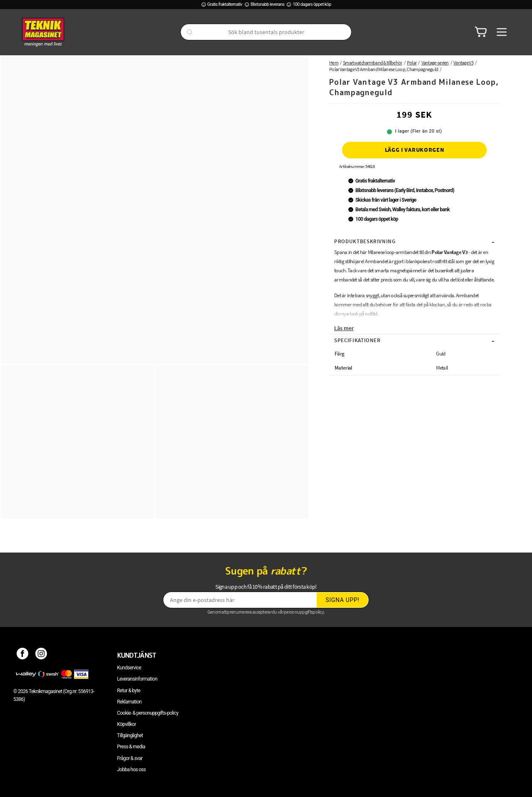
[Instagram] (41, 655)
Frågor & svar (130, 758)
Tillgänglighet (130, 735)
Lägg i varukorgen (415, 150)
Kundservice (129, 668)
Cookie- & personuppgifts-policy (148, 713)
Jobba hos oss (132, 770)
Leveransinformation (137, 679)
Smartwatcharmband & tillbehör (373, 63)
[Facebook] (23, 655)
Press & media (131, 747)
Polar (412, 63)
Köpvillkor (127, 724)
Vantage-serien (435, 63)
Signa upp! (342, 600)
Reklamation (129, 702)
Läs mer (344, 328)
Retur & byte (129, 691)
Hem (334, 63)
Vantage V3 (463, 63)
